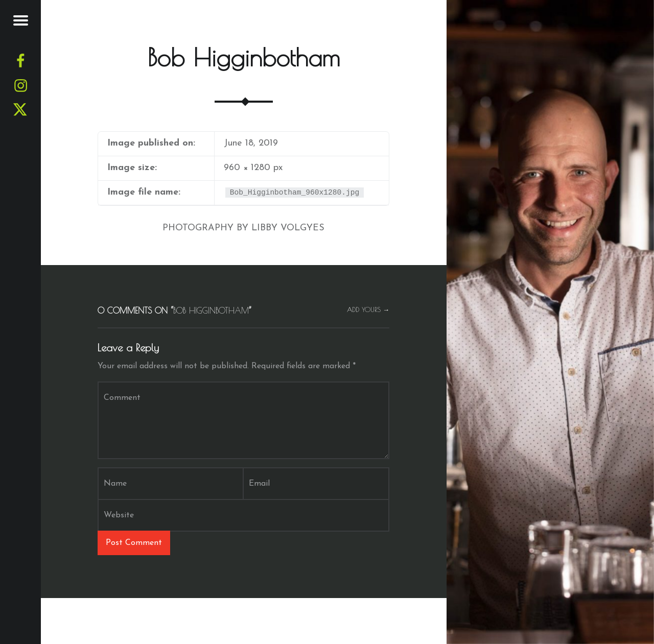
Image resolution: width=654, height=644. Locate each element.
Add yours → (368, 310)
